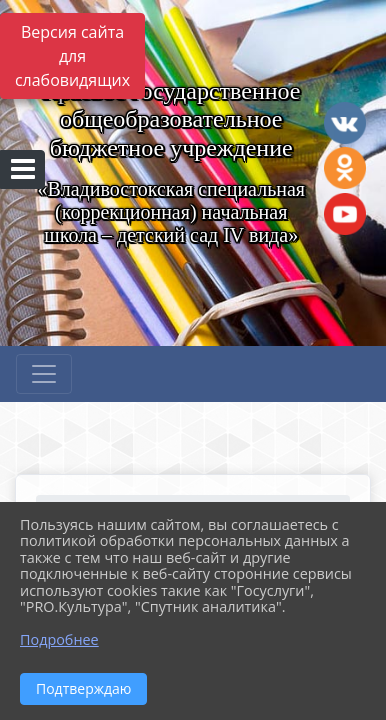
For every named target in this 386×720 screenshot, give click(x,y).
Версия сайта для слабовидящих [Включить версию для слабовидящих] (72, 56)
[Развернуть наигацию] (44, 374)
